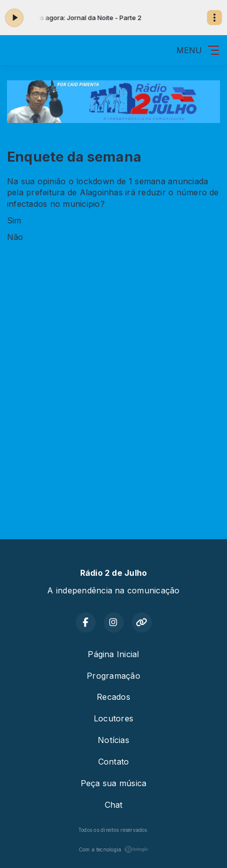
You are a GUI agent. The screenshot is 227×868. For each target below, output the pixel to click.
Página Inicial (113, 654)
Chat (114, 805)
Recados (113, 697)
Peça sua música (114, 783)
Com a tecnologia (114, 849)
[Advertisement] (113, 393)
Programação (113, 676)
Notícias (113, 740)
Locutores (113, 718)
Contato (114, 762)
